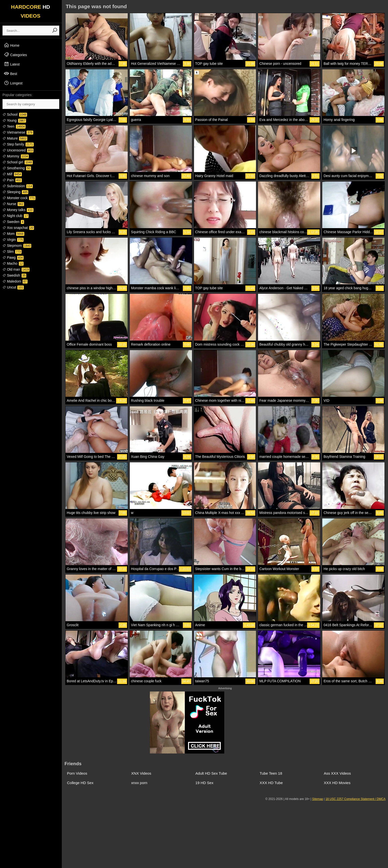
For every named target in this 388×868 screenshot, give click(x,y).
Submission (18, 186)
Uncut (13, 287)
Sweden (13, 222)
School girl (18, 162)
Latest (12, 64)
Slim (12, 252)
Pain (12, 180)
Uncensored (18, 150)
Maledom (15, 281)
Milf (12, 174)
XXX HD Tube (271, 783)
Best (10, 73)
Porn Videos (77, 773)
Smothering (17, 168)
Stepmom (17, 246)
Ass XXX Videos (337, 773)
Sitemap (318, 799)
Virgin (13, 240)
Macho (13, 263)
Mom (13, 234)
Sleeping (15, 192)
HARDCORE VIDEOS (31, 11)
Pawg (13, 257)
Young (14, 120)
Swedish (14, 275)
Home (12, 45)
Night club (16, 216)
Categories (15, 55)
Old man (16, 269)
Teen (14, 126)
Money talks (18, 210)
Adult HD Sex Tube (211, 773)
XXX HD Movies (337, 783)
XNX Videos (141, 773)
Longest (13, 83)
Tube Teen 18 (271, 773)
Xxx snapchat (18, 228)
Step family (18, 144)
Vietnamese (18, 132)
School (15, 114)
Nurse (13, 204)
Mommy (16, 156)
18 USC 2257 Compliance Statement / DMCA (356, 799)
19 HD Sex (205, 783)
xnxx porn (139, 783)
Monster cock (19, 198)
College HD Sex (80, 783)
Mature (15, 138)
